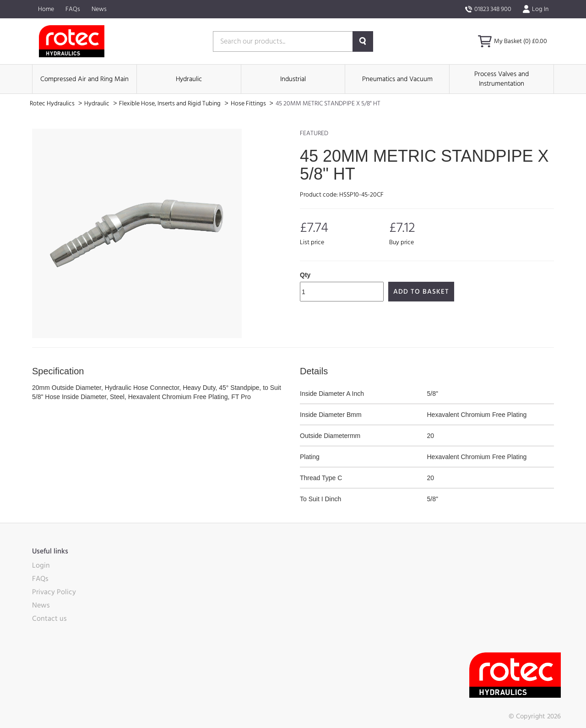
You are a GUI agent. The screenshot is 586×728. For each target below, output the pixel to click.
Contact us (49, 619)
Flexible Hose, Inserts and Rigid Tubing (171, 104)
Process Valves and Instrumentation (502, 79)
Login (41, 565)
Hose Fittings (249, 104)
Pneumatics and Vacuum (397, 79)
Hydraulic (189, 79)
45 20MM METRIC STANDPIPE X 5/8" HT (328, 104)
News (99, 9)
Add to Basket (421, 292)
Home (46, 9)
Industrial (293, 79)
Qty (305, 275)
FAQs (73, 9)
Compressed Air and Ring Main (84, 79)
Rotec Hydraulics (53, 104)
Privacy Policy (54, 592)
